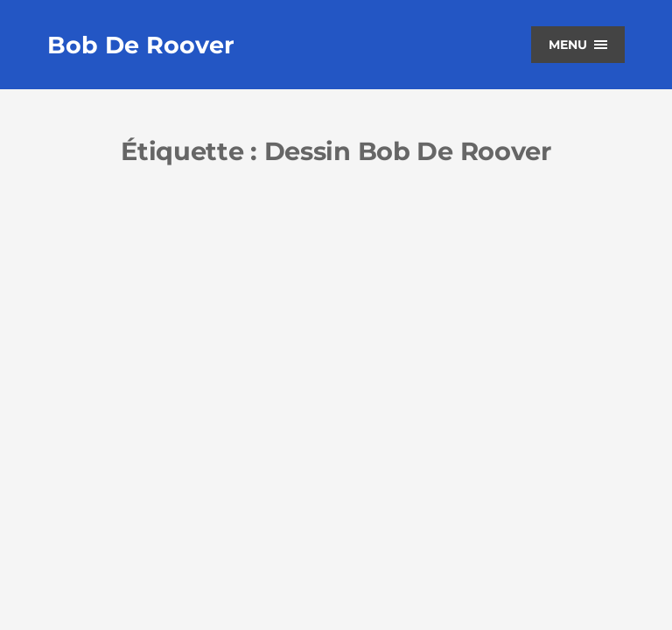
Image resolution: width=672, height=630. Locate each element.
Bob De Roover (141, 45)
